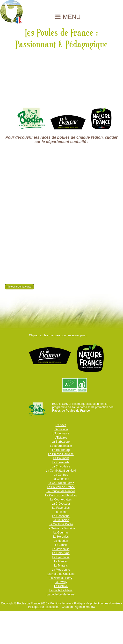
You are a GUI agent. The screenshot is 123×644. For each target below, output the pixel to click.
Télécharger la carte (19, 287)
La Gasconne (61, 516)
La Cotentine (61, 479)
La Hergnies (61, 537)
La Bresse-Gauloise (61, 454)
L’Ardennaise (61, 433)
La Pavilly (61, 582)
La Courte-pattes (61, 500)
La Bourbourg (61, 450)
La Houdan (61, 541)
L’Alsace (61, 425)
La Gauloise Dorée (61, 524)
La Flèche (61, 512)
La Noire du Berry (61, 578)
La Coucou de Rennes (61, 491)
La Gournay (61, 533)
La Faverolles (61, 508)
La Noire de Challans (61, 574)
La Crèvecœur (61, 504)
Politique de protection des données (97, 603)
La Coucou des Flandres (61, 495)
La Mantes (61, 561)
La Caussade (61, 462)
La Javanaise (61, 549)
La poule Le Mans (61, 590)
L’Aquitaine (61, 429)
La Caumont (61, 458)
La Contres (61, 475)
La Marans (61, 566)
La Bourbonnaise (61, 446)
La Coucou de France (61, 487)
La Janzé (61, 545)
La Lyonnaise (61, 557)
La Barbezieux (61, 442)
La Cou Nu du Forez (61, 483)
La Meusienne (61, 570)
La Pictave (61, 586)
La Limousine (61, 553)
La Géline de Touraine (61, 528)
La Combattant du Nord (61, 471)
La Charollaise (61, 466)
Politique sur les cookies (44, 607)
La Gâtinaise (61, 520)
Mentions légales (61, 603)
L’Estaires (61, 438)
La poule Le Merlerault (61, 594)
